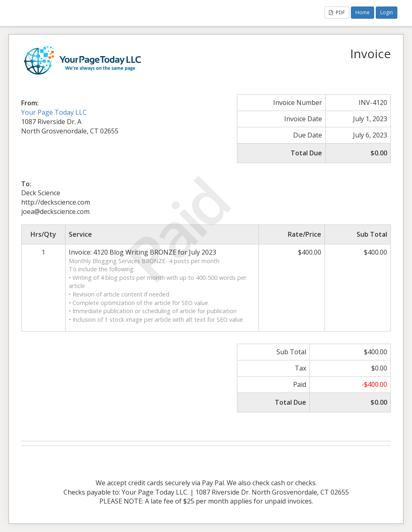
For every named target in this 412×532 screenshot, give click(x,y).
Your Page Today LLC (54, 112)
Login (387, 12)
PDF (337, 12)
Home (363, 12)
